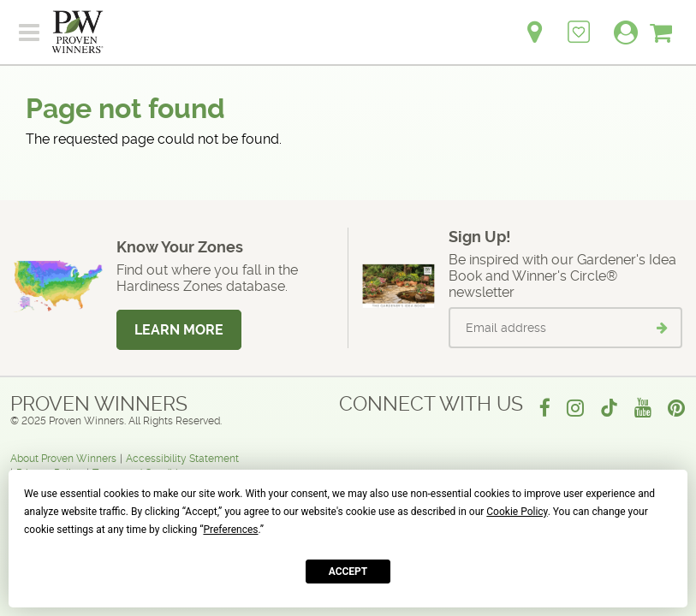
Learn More (179, 330)
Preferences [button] (230, 530)
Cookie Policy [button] (517, 512)
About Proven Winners (63, 459)
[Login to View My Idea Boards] (579, 23)
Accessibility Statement (182, 459)
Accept (348, 572)
